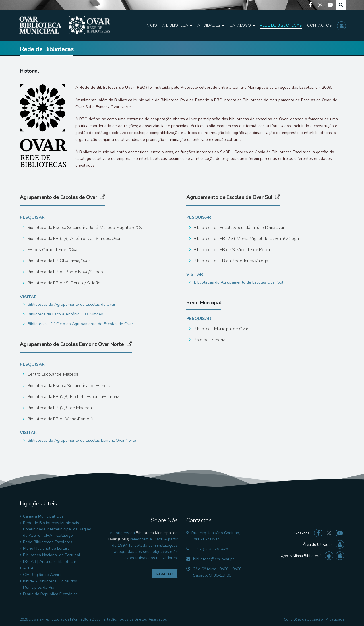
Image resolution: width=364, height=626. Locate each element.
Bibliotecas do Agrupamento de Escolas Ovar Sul (239, 282)
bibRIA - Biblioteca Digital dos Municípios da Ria (50, 584)
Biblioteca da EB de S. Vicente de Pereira (233, 250)
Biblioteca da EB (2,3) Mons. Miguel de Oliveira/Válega (246, 239)
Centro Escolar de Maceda (52, 374)
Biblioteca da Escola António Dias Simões (65, 314)
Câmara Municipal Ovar (44, 516)
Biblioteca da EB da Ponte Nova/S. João (65, 272)
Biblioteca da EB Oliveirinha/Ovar (58, 261)
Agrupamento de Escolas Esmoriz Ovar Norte (76, 344)
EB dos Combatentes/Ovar (52, 250)
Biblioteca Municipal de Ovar (220, 329)
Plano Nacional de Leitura (46, 548)
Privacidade (335, 619)
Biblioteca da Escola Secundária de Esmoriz (68, 386)
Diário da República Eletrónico (50, 594)
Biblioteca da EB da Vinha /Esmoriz (60, 419)
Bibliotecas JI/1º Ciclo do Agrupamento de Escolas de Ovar (80, 324)
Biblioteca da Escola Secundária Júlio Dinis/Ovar (238, 228)
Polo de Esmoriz (209, 340)
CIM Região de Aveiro (42, 575)
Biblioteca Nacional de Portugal (52, 555)
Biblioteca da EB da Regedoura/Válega (230, 261)
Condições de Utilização (303, 619)
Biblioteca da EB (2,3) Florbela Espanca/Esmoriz (73, 397)
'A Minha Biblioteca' (301, 556)
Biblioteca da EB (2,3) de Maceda (59, 408)
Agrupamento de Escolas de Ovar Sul (233, 197)
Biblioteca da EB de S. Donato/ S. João (63, 283)
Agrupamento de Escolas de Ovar (62, 197)
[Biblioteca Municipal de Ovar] (65, 25)
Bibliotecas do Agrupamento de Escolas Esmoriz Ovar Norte (82, 440)
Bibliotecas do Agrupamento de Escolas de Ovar (72, 304)
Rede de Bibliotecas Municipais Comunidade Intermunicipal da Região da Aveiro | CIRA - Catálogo (57, 529)
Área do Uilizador (318, 545)
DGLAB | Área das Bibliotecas (50, 562)
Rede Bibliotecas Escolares (48, 542)
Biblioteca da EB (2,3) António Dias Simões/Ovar (73, 239)
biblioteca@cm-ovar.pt (214, 559)
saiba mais (165, 574)
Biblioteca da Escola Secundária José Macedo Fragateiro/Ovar (86, 228)
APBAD (30, 568)
